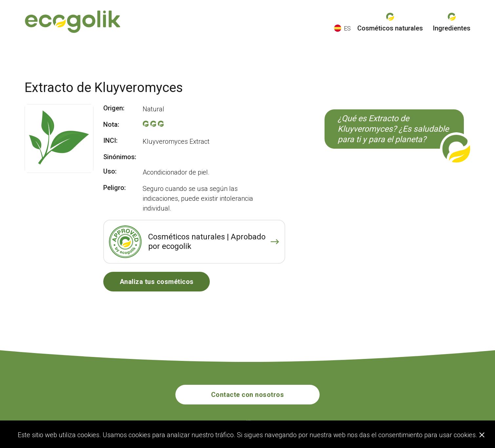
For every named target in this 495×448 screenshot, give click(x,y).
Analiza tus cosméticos (157, 282)
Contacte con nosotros (248, 395)
